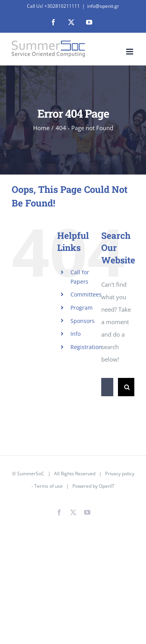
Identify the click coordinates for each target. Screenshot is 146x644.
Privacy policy (120, 474)
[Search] (127, 387)
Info (76, 334)
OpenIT (107, 486)
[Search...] (107, 387)
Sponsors (83, 321)
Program (82, 308)
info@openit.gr (103, 6)
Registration (86, 347)
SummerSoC (31, 474)
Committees (86, 294)
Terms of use (48, 486)
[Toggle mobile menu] (130, 52)
